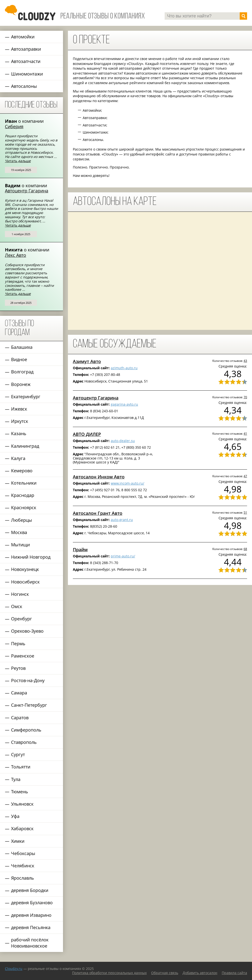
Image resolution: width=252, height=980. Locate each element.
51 (245, 512)
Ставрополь (24, 742)
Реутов (18, 668)
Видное (19, 359)
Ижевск (19, 409)
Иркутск (20, 421)
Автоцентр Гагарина (27, 191)
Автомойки (23, 37)
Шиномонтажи (27, 74)
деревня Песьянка (31, 927)
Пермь (18, 643)
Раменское (23, 656)
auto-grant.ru (122, 520)
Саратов (20, 718)
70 (245, 397)
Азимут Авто (87, 361)
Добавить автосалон (200, 973)
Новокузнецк (25, 569)
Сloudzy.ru (14, 969)
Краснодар (23, 495)
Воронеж (21, 384)
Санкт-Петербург (29, 705)
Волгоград (22, 372)
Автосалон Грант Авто (98, 513)
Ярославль (23, 878)
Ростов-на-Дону (28, 680)
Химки (18, 841)
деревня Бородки (30, 890)
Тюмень (20, 792)
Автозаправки (26, 49)
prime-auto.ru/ (123, 556)
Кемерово (22, 471)
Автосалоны (24, 86)
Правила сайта (234, 973)
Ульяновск (22, 804)
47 (245, 476)
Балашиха (22, 347)
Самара (19, 693)
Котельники (24, 483)
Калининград (25, 446)
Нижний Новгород (31, 557)
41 (245, 433)
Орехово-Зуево (27, 631)
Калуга (18, 458)
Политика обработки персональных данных (109, 973)
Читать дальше (18, 161)
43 (245, 361)
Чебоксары (23, 853)
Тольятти (21, 767)
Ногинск (20, 594)
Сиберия (14, 126)
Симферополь (26, 730)
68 (245, 549)
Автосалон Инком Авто (99, 477)
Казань (19, 433)
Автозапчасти (26, 61)
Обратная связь (165, 973)
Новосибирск (25, 582)
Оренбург (22, 619)
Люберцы (22, 520)
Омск (17, 606)
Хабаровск (22, 828)
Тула (16, 779)
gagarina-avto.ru (124, 404)
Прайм (80, 550)
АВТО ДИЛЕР (87, 434)
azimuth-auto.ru (124, 368)
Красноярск (24, 507)
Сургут (18, 754)
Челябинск (23, 866)
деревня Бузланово (32, 903)
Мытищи (20, 545)
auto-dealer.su (123, 441)
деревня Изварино (31, 915)
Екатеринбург (26, 397)
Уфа (15, 816)
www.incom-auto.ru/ (127, 483)
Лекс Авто (16, 255)
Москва (19, 532)
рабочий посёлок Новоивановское (30, 943)
